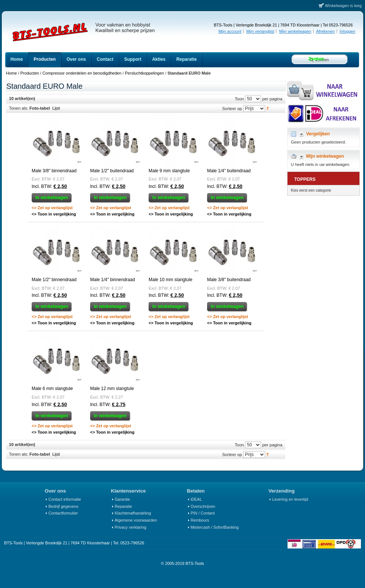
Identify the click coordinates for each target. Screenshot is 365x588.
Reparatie (123, 506)
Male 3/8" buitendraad (229, 280)
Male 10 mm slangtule (170, 280)
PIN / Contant (203, 513)
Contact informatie (65, 499)
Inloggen (347, 31)
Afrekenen (326, 31)
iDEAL (196, 499)
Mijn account (230, 31)
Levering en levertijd (290, 499)
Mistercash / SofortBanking (215, 527)
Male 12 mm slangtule (112, 389)
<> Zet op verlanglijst (52, 208)
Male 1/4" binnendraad (112, 280)
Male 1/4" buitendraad (229, 171)
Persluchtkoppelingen (144, 73)
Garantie (122, 499)
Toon (239, 98)
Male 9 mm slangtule (169, 171)
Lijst (56, 108)
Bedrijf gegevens (63, 506)
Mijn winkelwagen (295, 31)
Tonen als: (19, 108)
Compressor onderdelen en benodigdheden (82, 73)
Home (11, 73)
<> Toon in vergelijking (54, 214)
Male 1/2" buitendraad (112, 171)
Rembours (200, 520)
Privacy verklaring (131, 527)
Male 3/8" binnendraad (54, 171)
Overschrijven (203, 506)
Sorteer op (232, 108)
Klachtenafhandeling (133, 513)
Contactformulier (63, 513)
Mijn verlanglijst (260, 31)
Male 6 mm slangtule (52, 389)
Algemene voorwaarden (136, 520)
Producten (30, 73)
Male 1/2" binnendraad (54, 280)
